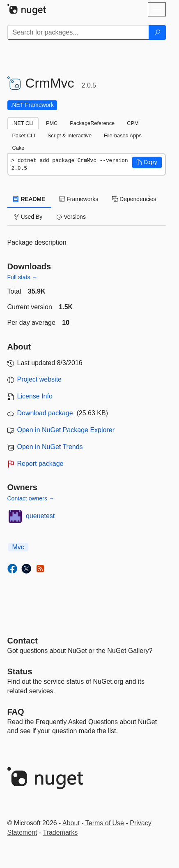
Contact (23, 641)
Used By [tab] (28, 217)
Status (20, 671)
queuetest (40, 516)
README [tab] (30, 199)
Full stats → (23, 277)
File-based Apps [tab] (123, 135)
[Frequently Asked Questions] (16, 712)
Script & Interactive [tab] (70, 135)
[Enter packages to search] (78, 32)
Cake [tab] (18, 148)
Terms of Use (105, 823)
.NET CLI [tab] (23, 123)
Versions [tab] (71, 217)
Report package (40, 464)
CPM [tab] (133, 123)
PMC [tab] (52, 123)
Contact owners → (31, 498)
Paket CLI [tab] (24, 135)
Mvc (18, 547)
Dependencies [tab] (134, 199)
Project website (40, 379)
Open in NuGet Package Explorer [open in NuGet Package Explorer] (66, 430)
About (71, 823)
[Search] (157, 32)
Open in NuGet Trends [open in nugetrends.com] (50, 447)
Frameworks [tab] (79, 199)
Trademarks (60, 832)
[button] (147, 162)
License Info (35, 396)
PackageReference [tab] (92, 123)
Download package (45, 413)
